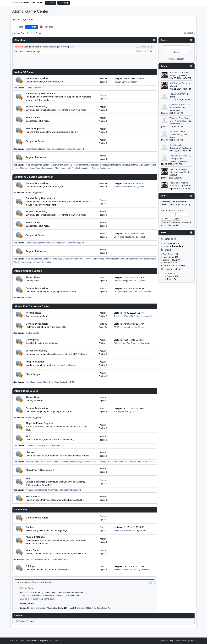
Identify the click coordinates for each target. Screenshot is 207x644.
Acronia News (33, 313)
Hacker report (45, 149)
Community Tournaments (70, 490)
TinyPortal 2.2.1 (46, 641)
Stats (163, 232)
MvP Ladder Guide (178, 83)
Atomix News (33, 277)
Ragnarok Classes (36, 157)
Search (164, 40)
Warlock (132, 462)
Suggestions (38, 88)
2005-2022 (59, 641)
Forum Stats (25, 588)
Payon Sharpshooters (45, 168)
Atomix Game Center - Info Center (35, 582)
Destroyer (64, 462)
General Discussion (37, 78)
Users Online (173, 269)
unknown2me (77, 593)
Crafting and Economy (54, 446)
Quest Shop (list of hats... (125, 237)
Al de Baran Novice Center (37, 165)
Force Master (75, 462)
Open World (53, 490)
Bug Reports (33, 497)
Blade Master (53, 462)
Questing (39, 446)
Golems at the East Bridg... (125, 343)
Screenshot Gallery (36, 107)
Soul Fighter (112, 462)
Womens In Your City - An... (126, 570)
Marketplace (32, 340)
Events (36, 333)
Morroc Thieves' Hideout (24, 168)
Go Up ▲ (193, 641)
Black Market (33, 118)
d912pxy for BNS (121, 412)
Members (170, 239)
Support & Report (35, 141)
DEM (72, 382)
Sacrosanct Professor (181, 148)
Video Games (33, 550)
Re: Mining (175, 145)
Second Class (42, 382)
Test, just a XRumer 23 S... (125, 316)
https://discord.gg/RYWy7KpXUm (58, 47)
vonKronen (147, 292)
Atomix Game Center (30, 11)
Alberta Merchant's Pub (65, 168)
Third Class (54, 382)
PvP (28, 478)
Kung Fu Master (99, 462)
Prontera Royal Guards (118, 165)
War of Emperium (35, 129)
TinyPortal (164, 641)
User (163, 196)
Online (18, 615)
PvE (28, 436)
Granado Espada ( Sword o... (126, 292)
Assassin (29, 462)
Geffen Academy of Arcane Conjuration (93, 168)
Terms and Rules (181, 641)
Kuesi (172, 137)
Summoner (123, 462)
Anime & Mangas (35, 537)
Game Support (32, 149)
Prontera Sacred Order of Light (142, 165)
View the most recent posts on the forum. (38, 599)
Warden (140, 462)
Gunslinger (86, 462)
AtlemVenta (145, 343)
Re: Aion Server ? (178, 94)
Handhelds (63, 559)
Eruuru (141, 327)
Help (171, 641)
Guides (29, 88)
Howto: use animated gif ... (125, 530)
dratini (173, 97)
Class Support (34, 374)
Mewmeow (175, 110)
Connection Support (75, 149)
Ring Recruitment (35, 362)
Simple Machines (32, 641)
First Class (30, 382)
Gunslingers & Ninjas (98, 165)
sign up (187, 204)
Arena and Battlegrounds (36, 490)
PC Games (52, 559)
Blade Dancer (40, 462)
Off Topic (31, 566)
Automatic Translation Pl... (125, 187)
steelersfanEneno (178, 161)
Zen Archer (150, 462)
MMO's (29, 559)
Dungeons (30, 446)
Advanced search (177, 59)
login (178, 204)
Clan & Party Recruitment (40, 470)
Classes (30, 452)
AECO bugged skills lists (124, 327)
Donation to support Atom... (126, 281)
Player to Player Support (39, 423)
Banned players (59, 149)
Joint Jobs (64, 382)
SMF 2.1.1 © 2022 (17, 641)
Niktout (185, 75)
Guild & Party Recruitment (40, 93)
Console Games (40, 559)
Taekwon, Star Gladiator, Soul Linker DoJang (69, 165)
